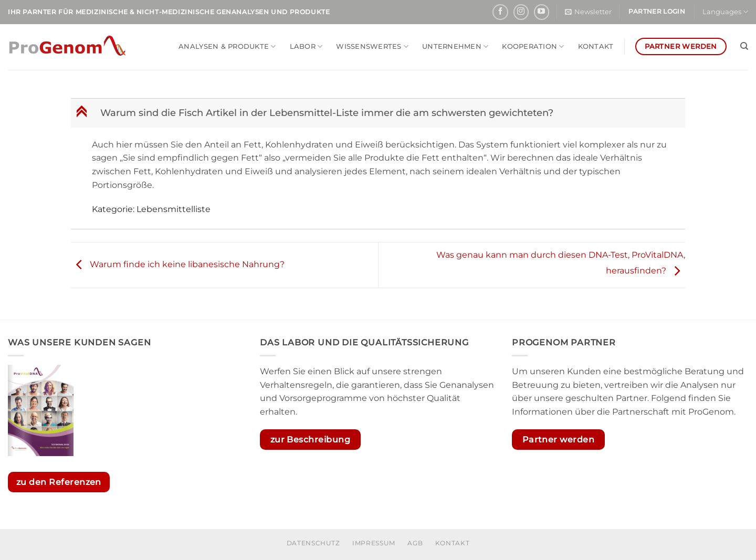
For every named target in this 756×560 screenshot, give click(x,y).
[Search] (744, 46)
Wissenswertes (372, 46)
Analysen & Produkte (227, 46)
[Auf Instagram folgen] (521, 12)
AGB (415, 543)
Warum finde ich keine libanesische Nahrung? (178, 264)
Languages (725, 12)
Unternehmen (455, 46)
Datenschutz (313, 543)
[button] (588, 12)
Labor (306, 46)
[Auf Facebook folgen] (500, 12)
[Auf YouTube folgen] (542, 12)
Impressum (374, 543)
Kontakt (596, 46)
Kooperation (533, 46)
